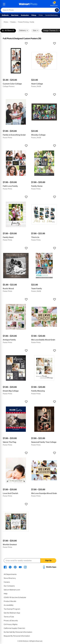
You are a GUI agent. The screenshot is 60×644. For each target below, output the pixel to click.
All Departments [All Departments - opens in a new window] (10, 574)
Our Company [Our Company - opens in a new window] (9, 586)
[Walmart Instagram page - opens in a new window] (25, 567)
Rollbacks (5, 15)
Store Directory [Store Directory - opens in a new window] (10, 578)
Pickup (34, 15)
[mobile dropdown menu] (4, 4)
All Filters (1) (8, 31)
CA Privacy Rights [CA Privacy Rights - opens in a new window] (11, 624)
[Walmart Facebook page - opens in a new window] (5, 567)
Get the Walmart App (12, 613)
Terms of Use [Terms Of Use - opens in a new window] (9, 617)
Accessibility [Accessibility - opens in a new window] (9, 605)
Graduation (25, 15)
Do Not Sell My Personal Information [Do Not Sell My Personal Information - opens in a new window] (18, 632)
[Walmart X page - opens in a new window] (10, 567)
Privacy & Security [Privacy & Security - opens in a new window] (11, 621)
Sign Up (48, 560)
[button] (16, 43)
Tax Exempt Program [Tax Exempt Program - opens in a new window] (12, 609)
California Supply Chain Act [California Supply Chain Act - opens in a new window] (14, 628)
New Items (15, 15)
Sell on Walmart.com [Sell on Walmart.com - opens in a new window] (12, 590)
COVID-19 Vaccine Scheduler (15, 597)
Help (6, 594)
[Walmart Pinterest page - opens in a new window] (15, 567)
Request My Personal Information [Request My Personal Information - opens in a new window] (17, 636)
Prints (41, 15)
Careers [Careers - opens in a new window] (7, 582)
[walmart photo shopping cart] (54, 4)
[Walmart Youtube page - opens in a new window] (20, 567)
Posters (13, 22)
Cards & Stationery (52, 15)
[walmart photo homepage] (28, 4)
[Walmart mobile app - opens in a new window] (49, 567)
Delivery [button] (24, 30)
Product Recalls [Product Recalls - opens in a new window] (10, 601)
